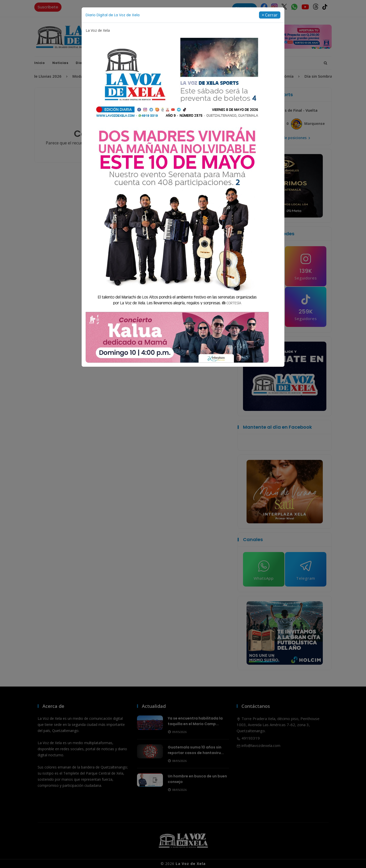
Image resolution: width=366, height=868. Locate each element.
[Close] (270, 15)
